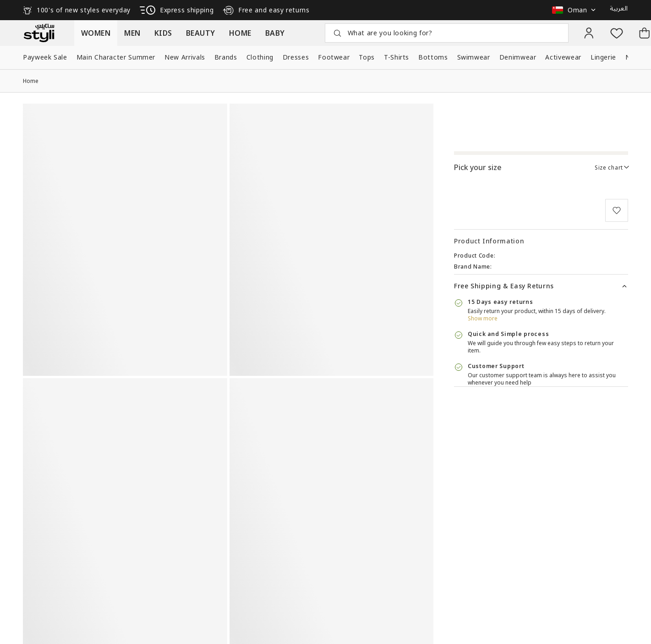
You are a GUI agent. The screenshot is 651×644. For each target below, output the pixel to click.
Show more (483, 318)
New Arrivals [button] (185, 57)
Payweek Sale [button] (45, 57)
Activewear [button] (563, 57)
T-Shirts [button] (397, 57)
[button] (576, 10)
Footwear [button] (334, 57)
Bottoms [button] (433, 57)
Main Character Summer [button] (116, 57)
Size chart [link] (609, 168)
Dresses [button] (296, 57)
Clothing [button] (260, 57)
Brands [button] (226, 57)
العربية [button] (619, 9)
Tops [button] (367, 57)
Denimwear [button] (518, 57)
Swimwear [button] (474, 57)
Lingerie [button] (603, 57)
